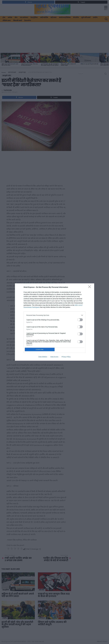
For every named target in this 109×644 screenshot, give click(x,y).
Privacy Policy (66, 357)
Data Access (54, 357)
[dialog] (55, 322)
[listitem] (55, 315)
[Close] (90, 287)
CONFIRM (40, 350)
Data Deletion (43, 357)
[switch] (80, 320)
